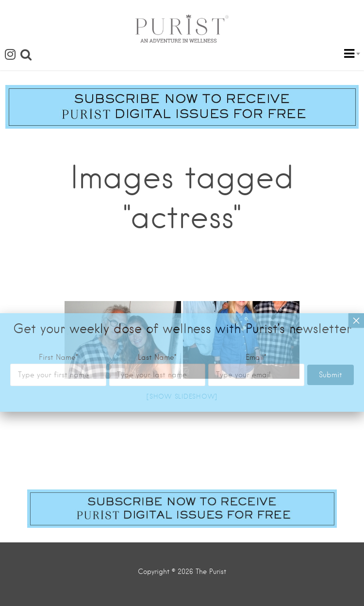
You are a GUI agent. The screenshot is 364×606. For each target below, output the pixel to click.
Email (256, 214)
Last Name (157, 214)
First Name (58, 214)
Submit (331, 231)
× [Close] (356, 177)
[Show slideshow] (182, 396)
